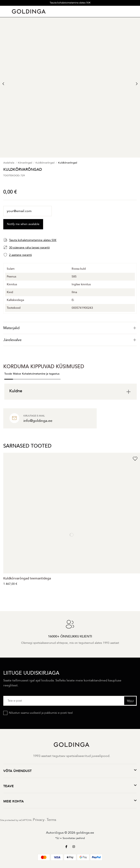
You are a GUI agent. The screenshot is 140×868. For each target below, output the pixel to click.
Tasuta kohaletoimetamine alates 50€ (70, 3)
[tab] (70, 328)
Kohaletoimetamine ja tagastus (41, 374)
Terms (51, 820)
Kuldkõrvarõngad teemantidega (27, 578)
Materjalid (70, 328)
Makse (17, 374)
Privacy (39, 820)
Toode (8, 374)
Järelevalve (70, 340)
